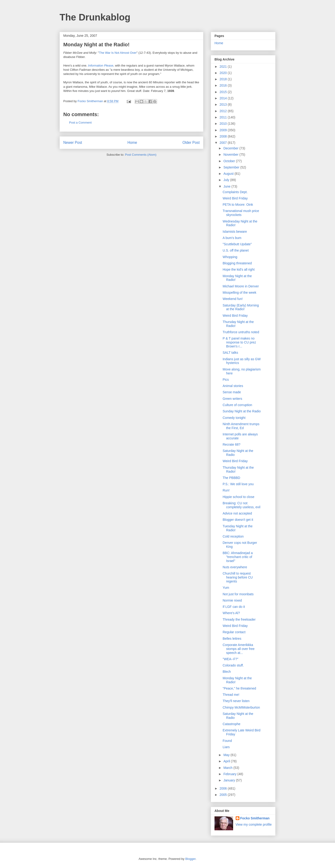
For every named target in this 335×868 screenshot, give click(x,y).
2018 (224, 79)
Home (132, 143)
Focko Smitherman (255, 818)
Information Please (101, 66)
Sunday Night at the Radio (242, 411)
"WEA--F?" (231, 659)
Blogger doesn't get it (238, 520)
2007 (224, 143)
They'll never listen (236, 701)
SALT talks (230, 353)
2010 (224, 124)
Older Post (191, 143)
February (230, 774)
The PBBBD (231, 478)
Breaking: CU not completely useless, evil (241, 505)
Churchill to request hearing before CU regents (238, 577)
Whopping (230, 257)
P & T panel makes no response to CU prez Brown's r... (239, 342)
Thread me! (231, 695)
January (230, 780)
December (231, 148)
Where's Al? (231, 613)
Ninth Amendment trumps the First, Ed (241, 426)
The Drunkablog (95, 17)
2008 (224, 136)
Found (227, 741)
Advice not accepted (237, 513)
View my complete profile (254, 824)
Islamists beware (235, 232)
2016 (224, 85)
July (227, 180)
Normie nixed (232, 600)
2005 (224, 795)
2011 (224, 117)
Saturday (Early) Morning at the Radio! (241, 307)
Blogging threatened (237, 263)
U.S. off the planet (236, 250)
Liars (226, 747)
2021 (224, 67)
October (230, 161)
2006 (224, 788)
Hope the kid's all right (239, 269)
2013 (224, 104)
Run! (226, 490)
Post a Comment (80, 123)
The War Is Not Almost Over (118, 53)
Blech (227, 672)
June (227, 186)
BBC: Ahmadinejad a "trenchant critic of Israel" (238, 557)
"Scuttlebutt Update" (237, 244)
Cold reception (233, 536)
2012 (224, 111)
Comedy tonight (234, 418)
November (231, 155)
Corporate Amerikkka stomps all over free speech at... (239, 649)
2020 (224, 73)
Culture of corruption (237, 405)
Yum (226, 588)
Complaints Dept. (235, 192)
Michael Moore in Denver (241, 286)
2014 (224, 98)
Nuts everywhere (235, 567)
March (228, 768)
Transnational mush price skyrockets (241, 213)
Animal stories (233, 386)
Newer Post (73, 143)
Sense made (232, 392)
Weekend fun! (233, 299)
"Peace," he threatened (239, 688)
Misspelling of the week (240, 293)
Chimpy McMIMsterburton (241, 707)
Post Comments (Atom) (141, 155)
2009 (224, 130)
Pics (226, 380)
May (227, 755)
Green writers (232, 399)
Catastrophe (231, 724)
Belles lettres (232, 639)
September (232, 167)
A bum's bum (232, 238)
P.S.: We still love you (238, 484)
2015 (224, 92)
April (227, 761)
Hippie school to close (238, 497)
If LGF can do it (234, 607)
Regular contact (234, 632)
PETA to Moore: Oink (238, 205)
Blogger (190, 859)
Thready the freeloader (239, 619)
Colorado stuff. (233, 665)
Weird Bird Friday (235, 198)
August (229, 174)
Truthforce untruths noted (241, 332)
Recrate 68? (231, 444)
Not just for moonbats (238, 594)
